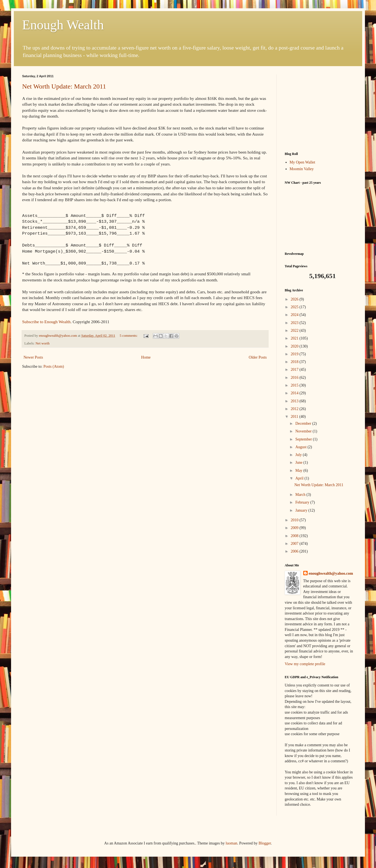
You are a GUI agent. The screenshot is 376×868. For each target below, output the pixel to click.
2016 (295, 378)
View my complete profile (305, 664)
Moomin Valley (302, 169)
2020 (295, 346)
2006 (295, 551)
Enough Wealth (63, 25)
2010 (295, 520)
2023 (295, 323)
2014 (295, 393)
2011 (295, 417)
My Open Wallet (303, 162)
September (304, 439)
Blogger (265, 843)
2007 (295, 544)
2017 (295, 370)
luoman (232, 843)
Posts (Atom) (54, 366)
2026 (295, 299)
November (304, 431)
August (301, 447)
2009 (295, 528)
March (301, 495)
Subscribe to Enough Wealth (46, 322)
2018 (295, 362)
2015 (295, 385)
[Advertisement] (319, 109)
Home (146, 357)
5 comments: (129, 336)
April (300, 478)
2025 (295, 307)
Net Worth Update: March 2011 (64, 86)
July (299, 455)
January (302, 510)
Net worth (42, 343)
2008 (295, 536)
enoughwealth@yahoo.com (331, 573)
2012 (295, 409)
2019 (295, 354)
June (299, 462)
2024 (295, 315)
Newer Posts (33, 357)
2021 (295, 338)
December (304, 423)
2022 (295, 331)
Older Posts (258, 357)
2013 (295, 401)
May (299, 471)
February (303, 502)
